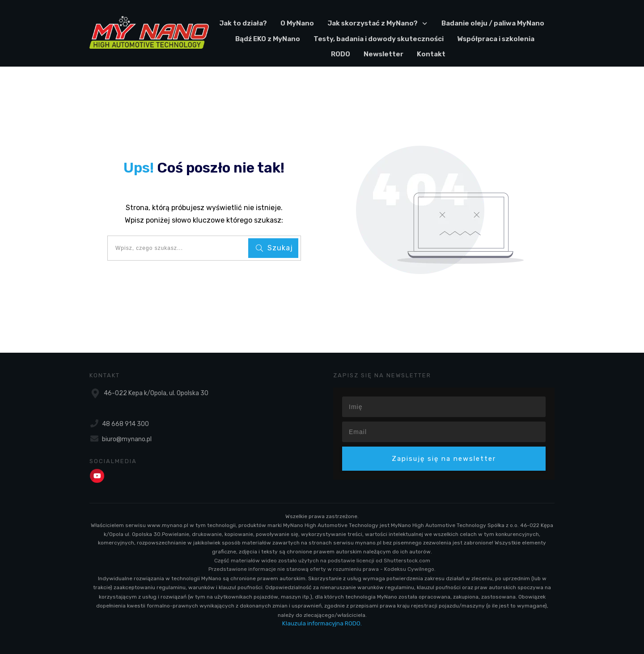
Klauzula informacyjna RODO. (322, 623)
